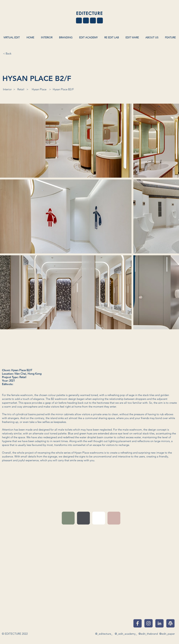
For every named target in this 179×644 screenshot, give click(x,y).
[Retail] (21, 89)
